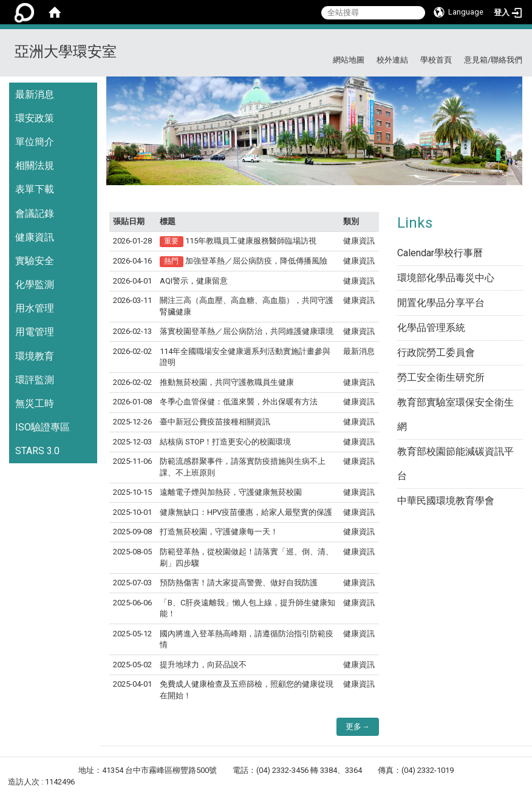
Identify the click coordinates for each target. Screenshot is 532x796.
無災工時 (35, 403)
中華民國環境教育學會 (446, 501)
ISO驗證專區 (43, 427)
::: (518, 44)
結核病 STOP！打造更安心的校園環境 (225, 442)
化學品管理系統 (431, 328)
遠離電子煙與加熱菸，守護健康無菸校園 (231, 492)
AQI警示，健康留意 (194, 281)
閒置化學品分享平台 (441, 303)
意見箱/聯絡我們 (493, 60)
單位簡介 (35, 142)
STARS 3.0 (37, 451)
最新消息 (35, 94)
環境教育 (35, 356)
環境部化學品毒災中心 (446, 278)
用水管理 (35, 308)
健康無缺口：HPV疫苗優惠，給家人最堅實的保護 (246, 512)
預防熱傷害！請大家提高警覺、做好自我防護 (239, 583)
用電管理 (35, 332)
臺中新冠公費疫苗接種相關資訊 (215, 422)
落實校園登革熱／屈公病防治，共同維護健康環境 (247, 331)
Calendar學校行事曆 (440, 253)
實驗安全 (35, 261)
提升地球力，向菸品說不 (203, 665)
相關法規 (35, 165)
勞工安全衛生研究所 (441, 377)
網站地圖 (349, 60)
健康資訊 (35, 237)
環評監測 (35, 380)
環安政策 (35, 118)
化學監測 (35, 284)
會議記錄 (35, 213)
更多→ (357, 726)
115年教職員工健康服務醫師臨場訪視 (251, 241)
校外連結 (392, 60)
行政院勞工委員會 (436, 352)
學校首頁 (436, 60)
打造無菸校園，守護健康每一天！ (219, 532)
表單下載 (35, 189)
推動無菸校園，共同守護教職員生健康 (227, 382)
